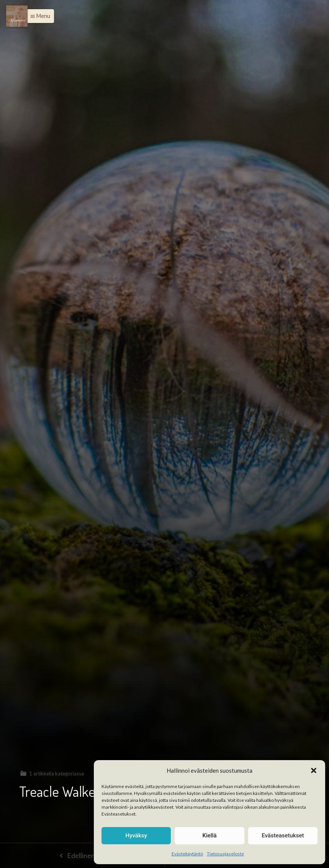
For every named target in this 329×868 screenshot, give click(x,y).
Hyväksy (136, 835)
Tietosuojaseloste (225, 854)
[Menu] (17, 16)
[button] (314, 770)
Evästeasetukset (283, 835)
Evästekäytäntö (187, 854)
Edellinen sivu (82, 855)
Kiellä (209, 835)
